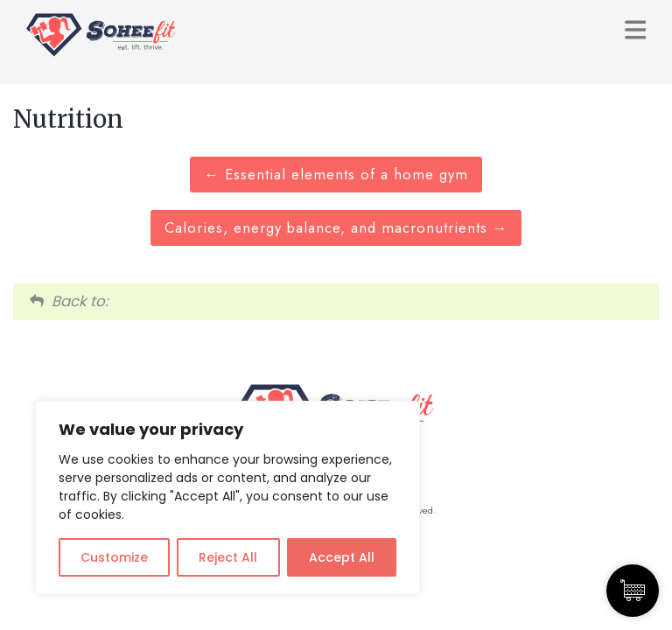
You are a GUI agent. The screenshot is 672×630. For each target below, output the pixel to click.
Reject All (228, 557)
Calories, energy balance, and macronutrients (336, 227)
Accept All (342, 557)
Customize (114, 557)
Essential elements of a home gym (336, 174)
